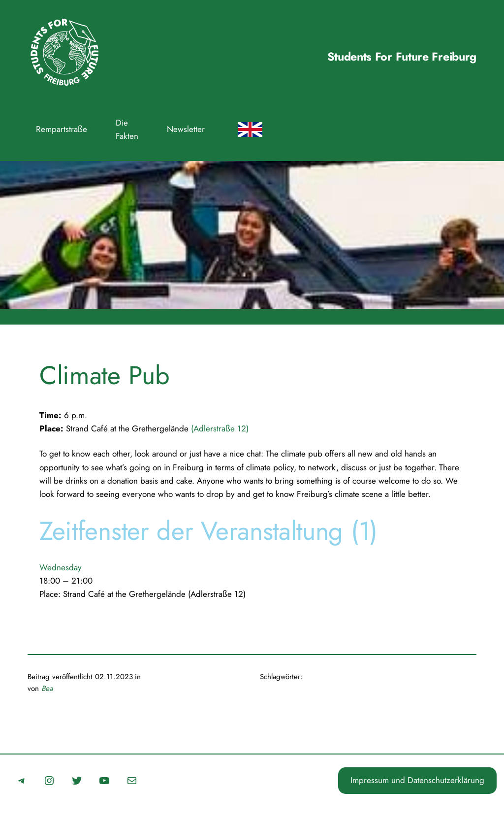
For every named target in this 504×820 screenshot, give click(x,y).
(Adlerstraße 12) (220, 428)
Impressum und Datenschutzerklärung (417, 780)
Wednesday (61, 567)
